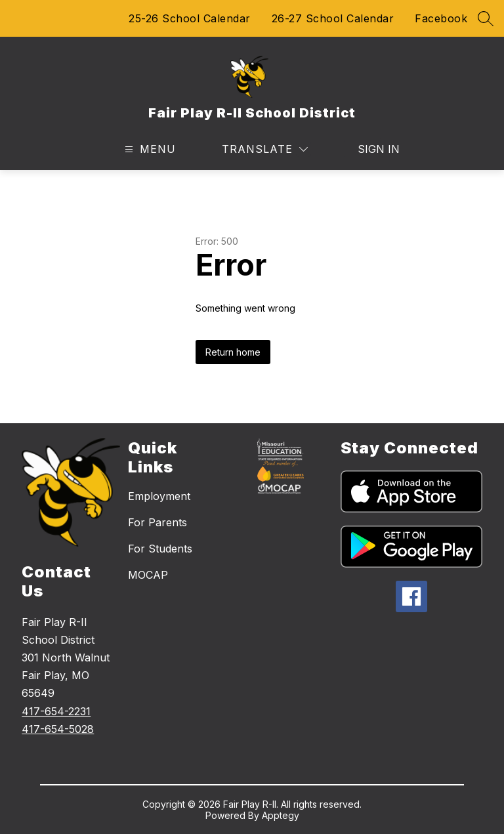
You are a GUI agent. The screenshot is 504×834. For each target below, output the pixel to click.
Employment (159, 496)
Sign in (370, 149)
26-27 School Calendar (333, 18)
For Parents (157, 522)
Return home (233, 352)
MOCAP (148, 575)
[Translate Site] (265, 149)
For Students (160, 549)
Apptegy (281, 815)
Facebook (441, 18)
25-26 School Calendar (190, 18)
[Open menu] (149, 149)
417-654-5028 (58, 729)
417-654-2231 (56, 711)
